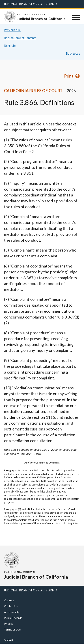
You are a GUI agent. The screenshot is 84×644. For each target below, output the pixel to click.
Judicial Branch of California (31, 4)
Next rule (10, 46)
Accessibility (12, 612)
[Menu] (76, 17)
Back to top (73, 54)
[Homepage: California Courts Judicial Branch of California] (10, 17)
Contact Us (11, 606)
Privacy (9, 624)
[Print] (72, 76)
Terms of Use (12, 630)
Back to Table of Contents (20, 38)
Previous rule (12, 30)
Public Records (13, 618)
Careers (9, 600)
